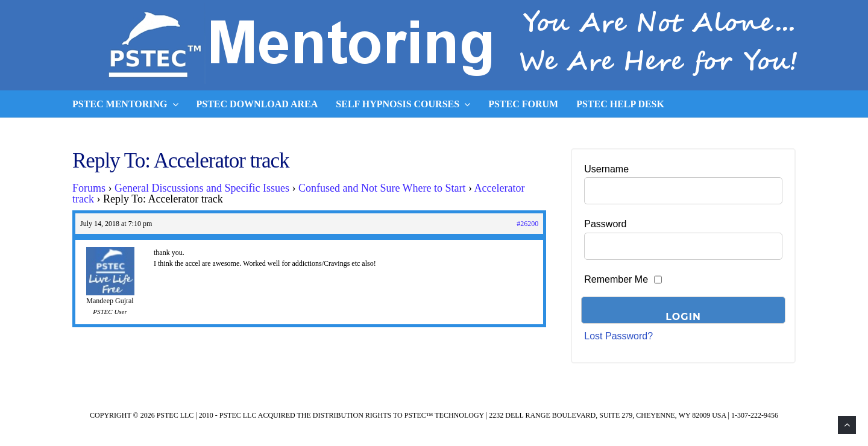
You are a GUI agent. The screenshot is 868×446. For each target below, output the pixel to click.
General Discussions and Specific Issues (202, 188)
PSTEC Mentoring (125, 104)
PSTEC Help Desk (620, 104)
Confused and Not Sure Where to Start (382, 188)
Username (606, 169)
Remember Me (616, 279)
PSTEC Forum (523, 104)
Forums (89, 188)
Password (605, 224)
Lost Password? (618, 336)
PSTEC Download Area (257, 104)
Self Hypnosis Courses (403, 104)
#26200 (527, 224)
